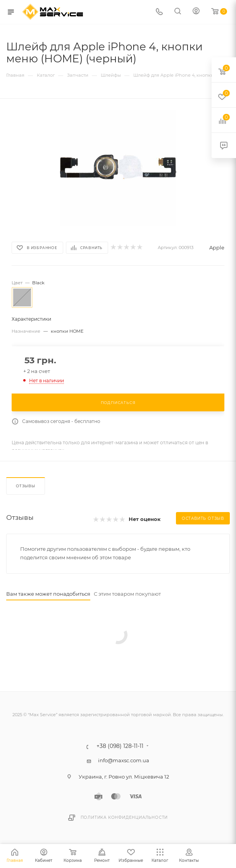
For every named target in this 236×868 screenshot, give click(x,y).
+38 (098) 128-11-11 (120, 746)
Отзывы (26, 486)
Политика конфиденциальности (124, 817)
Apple (217, 248)
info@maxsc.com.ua (124, 760)
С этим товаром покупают (127, 594)
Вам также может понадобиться (48, 594)
